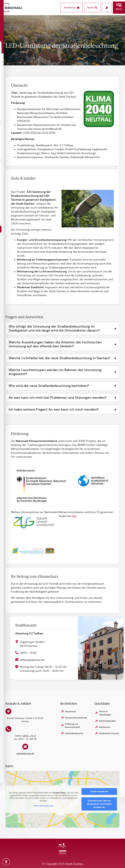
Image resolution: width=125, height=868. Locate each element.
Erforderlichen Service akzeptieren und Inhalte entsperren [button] (99, 804)
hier (70, 516)
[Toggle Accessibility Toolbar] (6, 862)
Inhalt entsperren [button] (99, 791)
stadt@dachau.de (25, 753)
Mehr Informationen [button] (44, 806)
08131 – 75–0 (29, 736)
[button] (119, 8)
